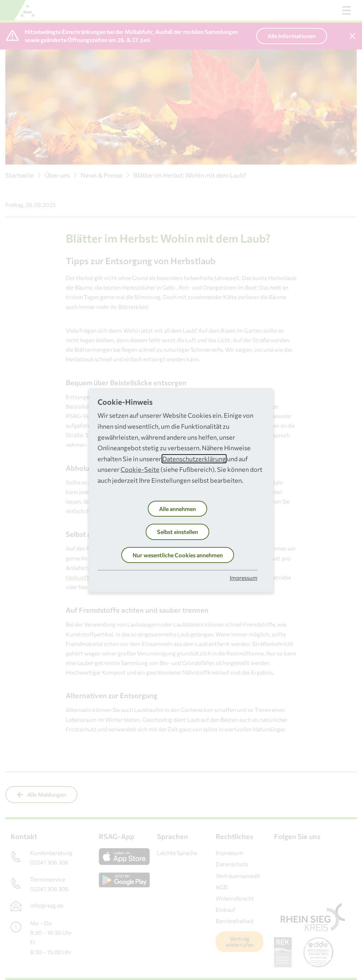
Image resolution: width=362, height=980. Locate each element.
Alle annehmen (177, 509)
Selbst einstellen (177, 532)
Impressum (244, 578)
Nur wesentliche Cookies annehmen (178, 555)
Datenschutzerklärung (194, 459)
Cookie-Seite (140, 469)
